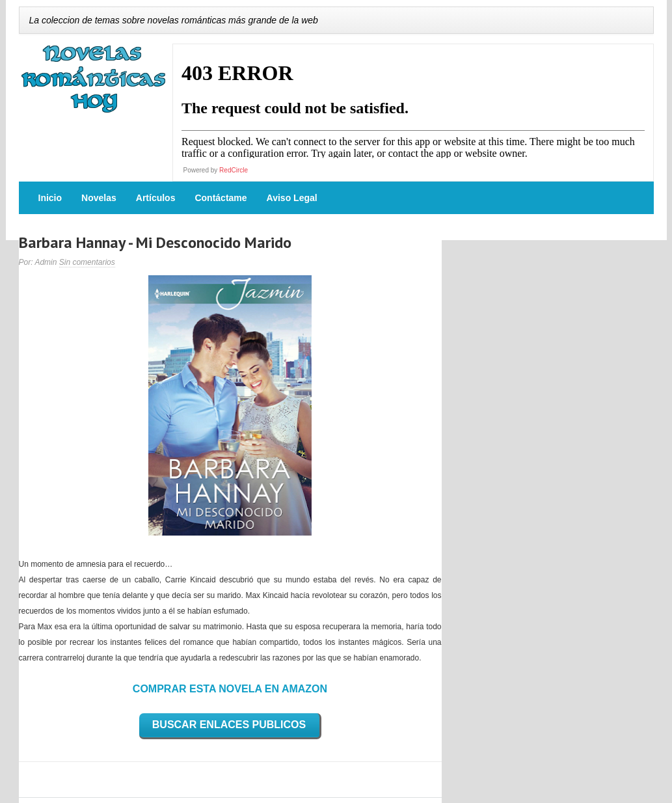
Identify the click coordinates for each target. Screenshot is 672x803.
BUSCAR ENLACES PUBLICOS (229, 725)
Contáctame (221, 198)
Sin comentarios (87, 262)
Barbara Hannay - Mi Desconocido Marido (155, 242)
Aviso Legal (292, 198)
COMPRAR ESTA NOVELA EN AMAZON (230, 689)
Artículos (156, 198)
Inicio (50, 198)
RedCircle (234, 170)
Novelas (99, 198)
